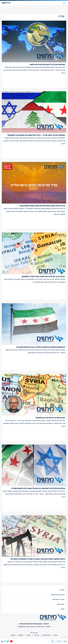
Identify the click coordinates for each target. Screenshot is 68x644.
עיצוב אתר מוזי (34, 633)
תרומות (13, 635)
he (65, 641)
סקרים (62, 609)
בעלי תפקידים (46, 635)
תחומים (21, 635)
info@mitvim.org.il (24, 627)
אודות (56, 635)
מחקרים (62, 590)
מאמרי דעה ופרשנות (58, 599)
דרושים (29, 635)
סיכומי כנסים (61, 604)
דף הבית (37, 635)
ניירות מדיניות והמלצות (58, 595)
